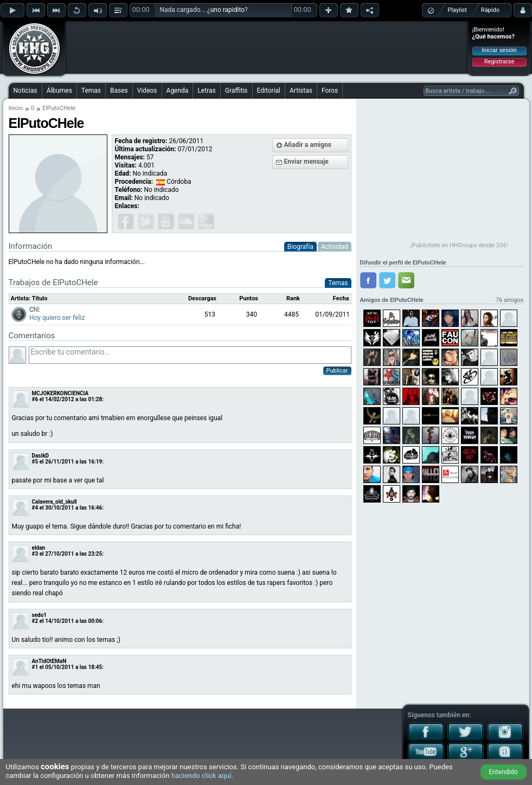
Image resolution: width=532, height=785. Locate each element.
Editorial (269, 91)
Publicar (337, 371)
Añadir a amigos (308, 145)
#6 (35, 399)
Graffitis (236, 91)
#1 (35, 667)
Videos (147, 91)
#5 (35, 462)
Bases (119, 91)
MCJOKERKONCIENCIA (60, 393)
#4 (35, 508)
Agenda (178, 91)
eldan (39, 548)
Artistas (301, 91)
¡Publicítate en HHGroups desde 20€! (459, 245)
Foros (330, 91)
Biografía (300, 247)
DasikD (40, 456)
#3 (35, 554)
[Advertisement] (267, 47)
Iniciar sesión (499, 50)
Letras (206, 91)
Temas (91, 91)
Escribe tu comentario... (190, 355)
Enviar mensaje (306, 162)
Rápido (490, 10)
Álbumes (59, 91)
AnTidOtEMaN (49, 661)
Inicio (16, 108)
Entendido (503, 772)
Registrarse (499, 62)
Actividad (335, 247)
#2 (35, 621)
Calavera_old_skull (55, 502)
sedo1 (40, 615)
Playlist (457, 10)
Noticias (25, 91)
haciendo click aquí (201, 776)
